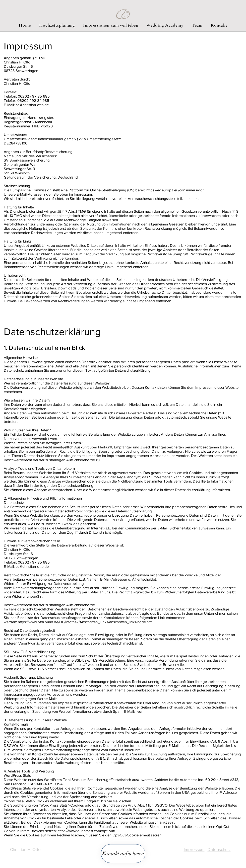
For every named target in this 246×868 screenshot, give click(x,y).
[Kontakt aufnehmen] (123, 854)
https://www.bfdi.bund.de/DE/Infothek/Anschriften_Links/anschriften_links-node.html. (86, 622)
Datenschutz (219, 849)
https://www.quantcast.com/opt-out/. (87, 831)
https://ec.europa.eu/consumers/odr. (175, 190)
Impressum (194, 849)
